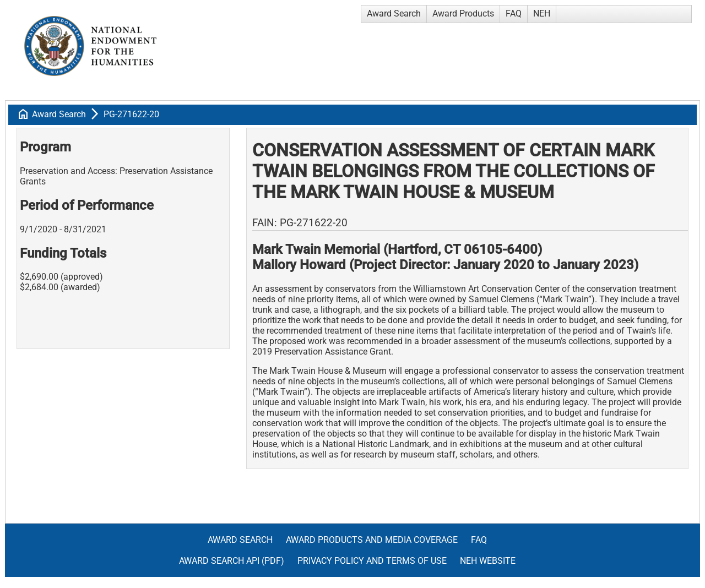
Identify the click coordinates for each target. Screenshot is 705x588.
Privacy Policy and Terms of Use (372, 561)
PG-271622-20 (131, 114)
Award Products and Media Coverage (372, 540)
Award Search (394, 13)
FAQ (514, 13)
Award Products (463, 13)
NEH (542, 13)
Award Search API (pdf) (232, 561)
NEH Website (488, 561)
